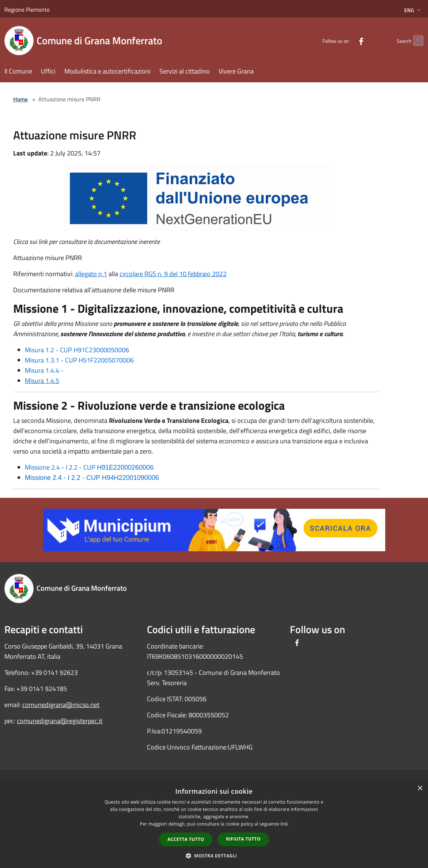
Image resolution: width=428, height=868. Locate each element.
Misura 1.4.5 (42, 381)
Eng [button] (413, 10)
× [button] (420, 788)
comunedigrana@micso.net (61, 705)
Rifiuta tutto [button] (243, 839)
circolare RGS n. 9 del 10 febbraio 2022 (173, 274)
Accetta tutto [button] (186, 839)
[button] (214, 856)
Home (20, 99)
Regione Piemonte (27, 10)
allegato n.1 (91, 274)
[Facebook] (347, 40)
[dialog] (214, 824)
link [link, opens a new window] (284, 824)
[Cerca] (415, 41)
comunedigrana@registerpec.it (60, 721)
